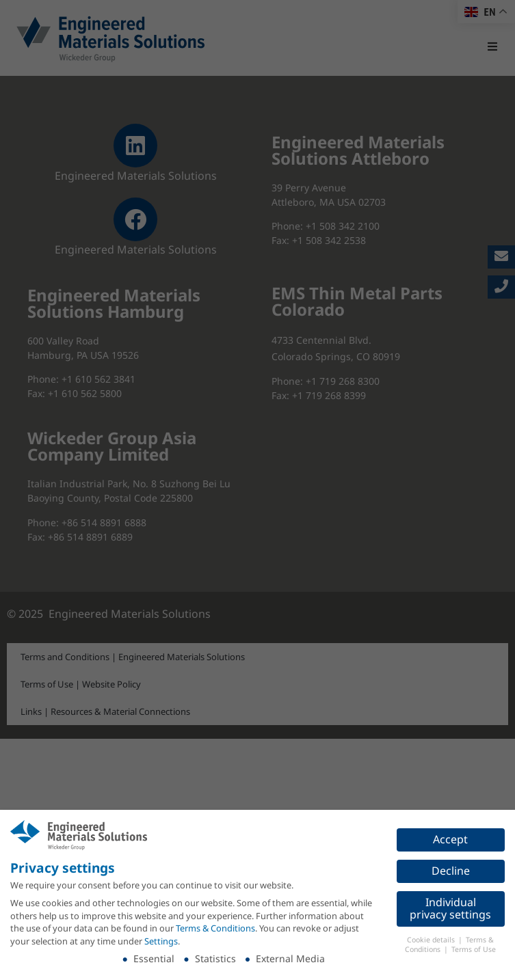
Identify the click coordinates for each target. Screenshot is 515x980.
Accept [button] (450, 839)
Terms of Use (474, 949)
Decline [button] (451, 871)
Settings (161, 941)
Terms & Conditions (215, 928)
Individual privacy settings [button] (450, 908)
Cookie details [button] (432, 940)
